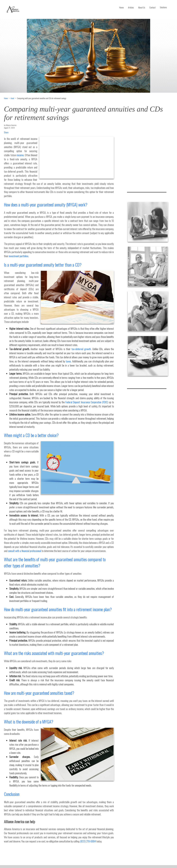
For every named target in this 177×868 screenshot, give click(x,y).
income (20, 155)
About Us (142, 7)
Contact (152, 7)
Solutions (163, 7)
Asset (12, 98)
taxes (68, 361)
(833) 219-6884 (88, 841)
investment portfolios (19, 256)
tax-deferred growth (81, 349)
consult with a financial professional (25, 551)
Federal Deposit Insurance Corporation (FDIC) (87, 402)
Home (121, 7)
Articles (131, 7)
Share (6, 132)
